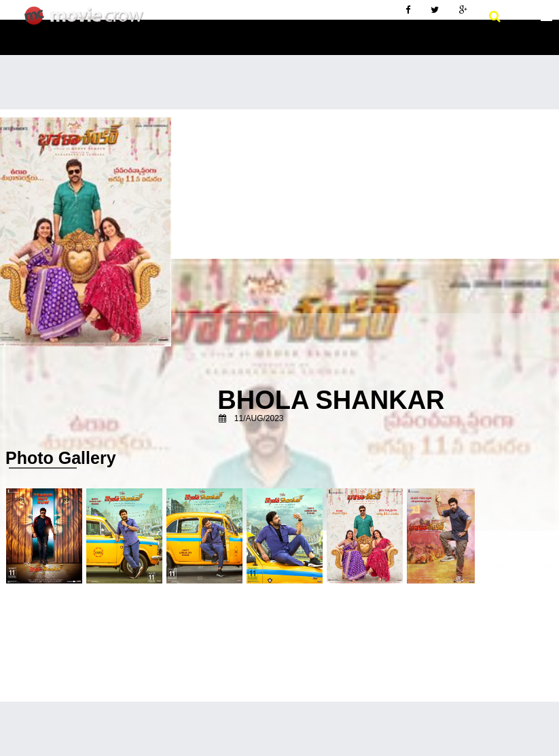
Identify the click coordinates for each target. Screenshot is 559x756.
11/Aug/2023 (259, 418)
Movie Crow (87, 21)
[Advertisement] (279, 211)
